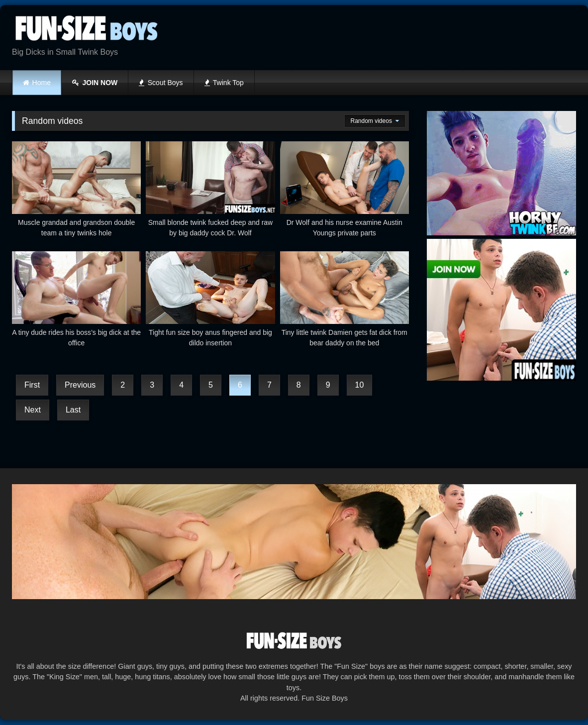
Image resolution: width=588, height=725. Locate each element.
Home (42, 83)
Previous (80, 385)
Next (33, 410)
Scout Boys (161, 83)
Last (73, 410)
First (32, 385)
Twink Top (224, 83)
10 (360, 385)
